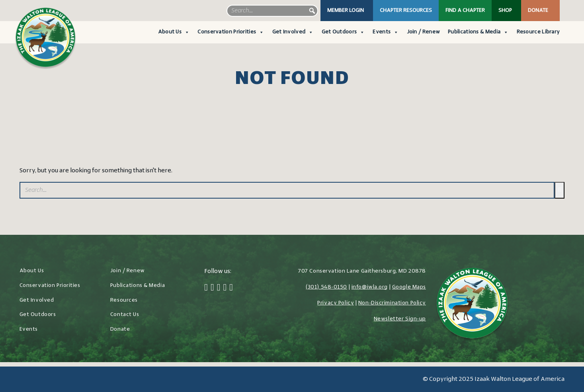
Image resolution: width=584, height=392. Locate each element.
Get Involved (293, 32)
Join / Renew (424, 32)
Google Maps (409, 287)
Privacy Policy (336, 303)
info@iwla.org (370, 287)
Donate (538, 11)
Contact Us (125, 315)
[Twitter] (212, 288)
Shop (505, 11)
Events (386, 32)
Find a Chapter (465, 11)
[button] (312, 11)
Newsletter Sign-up (400, 319)
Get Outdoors (343, 32)
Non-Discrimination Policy (392, 303)
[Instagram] (219, 288)
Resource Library (538, 32)
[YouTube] (231, 288)
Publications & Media (478, 32)
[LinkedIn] (225, 288)
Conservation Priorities (231, 32)
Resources (124, 300)
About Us (174, 32)
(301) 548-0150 (326, 287)
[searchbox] (272, 11)
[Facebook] (206, 288)
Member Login (346, 11)
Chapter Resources (406, 11)
